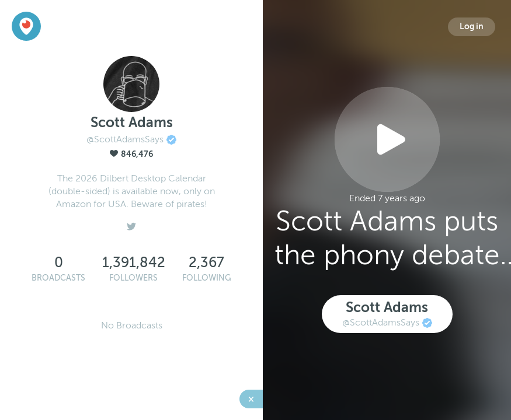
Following (207, 278)
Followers (133, 278)
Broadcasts (58, 278)
